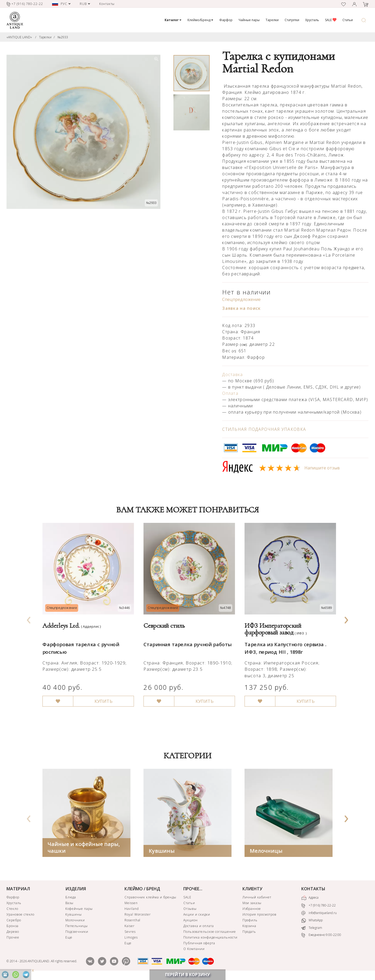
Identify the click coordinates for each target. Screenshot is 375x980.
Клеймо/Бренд (200, 20)
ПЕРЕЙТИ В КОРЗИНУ (187, 975)
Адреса (310, 899)
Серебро (14, 921)
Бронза (12, 927)
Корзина (249, 927)
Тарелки (272, 20)
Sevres (130, 933)
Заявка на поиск (241, 308)
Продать (249, 933)
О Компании (194, 950)
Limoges (131, 939)
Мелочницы (266, 852)
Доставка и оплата (198, 927)
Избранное (252, 910)
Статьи (348, 20)
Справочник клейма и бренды (150, 899)
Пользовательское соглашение (210, 933)
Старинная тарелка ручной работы (186, 640)
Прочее (13, 939)
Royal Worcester (138, 916)
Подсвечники (77, 933)
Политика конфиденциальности (210, 939)
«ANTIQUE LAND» (19, 37)
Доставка (232, 374)
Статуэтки (292, 20)
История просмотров (260, 916)
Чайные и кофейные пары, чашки (84, 849)
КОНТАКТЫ (313, 890)
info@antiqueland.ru (319, 914)
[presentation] (29, 619)
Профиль (250, 921)
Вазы (69, 904)
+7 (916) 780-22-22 (318, 907)
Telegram (312, 929)
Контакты (107, 4)
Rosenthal (133, 921)
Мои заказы (252, 904)
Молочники (75, 921)
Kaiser (130, 927)
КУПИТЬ (101, 694)
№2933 (63, 37)
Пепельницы (77, 927)
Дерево (13, 933)
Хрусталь (312, 20)
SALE (331, 20)
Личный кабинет (257, 899)
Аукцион (190, 921)
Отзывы (190, 910)
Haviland (132, 910)
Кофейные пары (79, 910)
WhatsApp (312, 922)
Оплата (230, 393)
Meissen (131, 904)
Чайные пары (249, 20)
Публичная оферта (199, 944)
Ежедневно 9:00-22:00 (321, 936)
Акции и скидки (197, 916)
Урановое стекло (20, 916)
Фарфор (226, 20)
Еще (69, 939)
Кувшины (162, 852)
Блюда (71, 899)
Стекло (12, 910)
